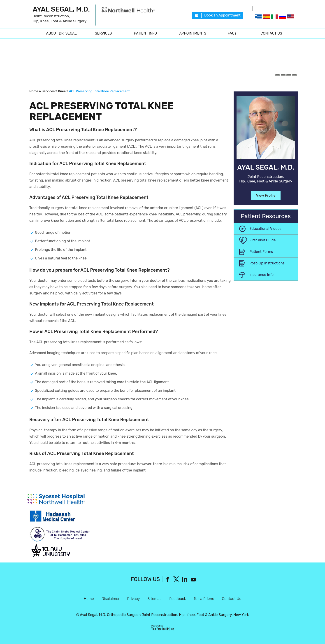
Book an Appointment (222, 15)
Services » (49, 91)
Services (103, 33)
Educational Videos (265, 229)
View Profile (266, 195)
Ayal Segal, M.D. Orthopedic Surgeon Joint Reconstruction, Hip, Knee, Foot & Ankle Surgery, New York (164, 615)
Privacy (133, 599)
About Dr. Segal (61, 33)
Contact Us (271, 33)
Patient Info (145, 33)
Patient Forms (261, 252)
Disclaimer (111, 599)
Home (33, 33)
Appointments (193, 33)
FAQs (232, 33)
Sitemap (154, 599)
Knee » (63, 91)
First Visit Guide (263, 240)
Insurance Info (261, 275)
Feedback (178, 599)
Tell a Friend (204, 599)
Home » (35, 91)
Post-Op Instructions (267, 263)
